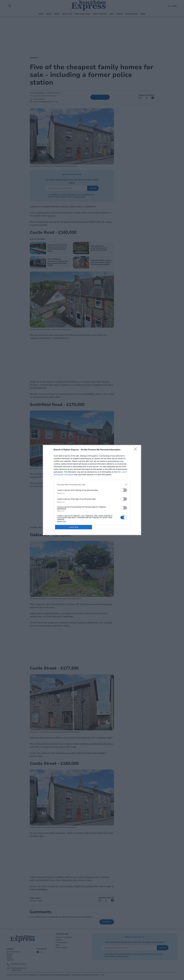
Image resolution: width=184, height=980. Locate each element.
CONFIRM (74, 527)
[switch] (124, 490)
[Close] (136, 450)
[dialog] (92, 490)
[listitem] (92, 485)
